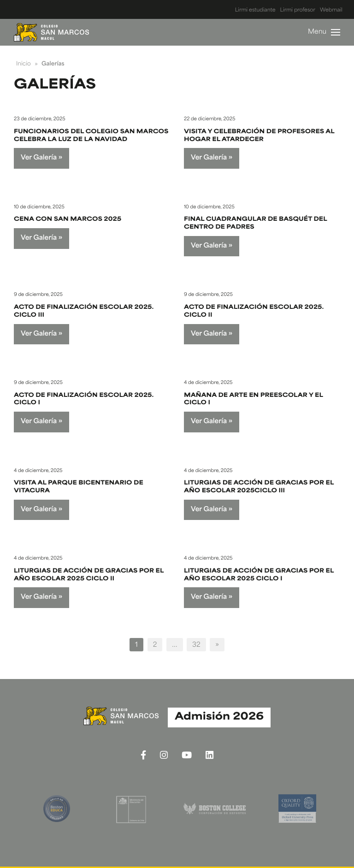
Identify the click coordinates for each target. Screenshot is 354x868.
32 (196, 645)
